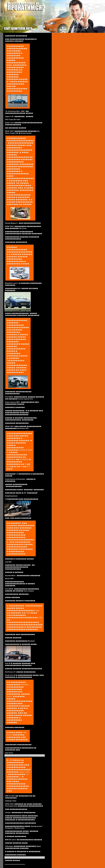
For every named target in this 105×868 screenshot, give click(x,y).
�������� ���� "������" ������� (24, 490)
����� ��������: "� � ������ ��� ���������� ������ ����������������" (24, 413)
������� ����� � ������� (20, 601)
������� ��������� (17, 423)
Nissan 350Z (9, 579)
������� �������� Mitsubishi (20, 641)
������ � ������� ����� (19, 559)
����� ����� (13, 860)
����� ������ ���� (16, 843)
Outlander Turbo (11, 801)
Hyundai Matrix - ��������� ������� (23, 576)
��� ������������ (16, 809)
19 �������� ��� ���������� (22, 499)
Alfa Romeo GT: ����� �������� (20, 672)
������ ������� (15, 727)
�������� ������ (15, 855)
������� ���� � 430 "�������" (22, 493)
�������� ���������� (18, 745)
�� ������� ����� (16, 128)
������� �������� (16, 36)
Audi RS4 (8, 562)
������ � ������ (15, 407)
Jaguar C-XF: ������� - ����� (19, 116)
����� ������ (13, 638)
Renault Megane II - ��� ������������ (23, 223)
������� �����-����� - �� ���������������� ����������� (20, 567)
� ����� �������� (16, 836)
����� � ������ (14, 572)
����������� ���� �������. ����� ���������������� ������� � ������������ (22, 818)
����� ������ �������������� (24, 669)
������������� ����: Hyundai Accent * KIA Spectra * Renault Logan (24, 827)
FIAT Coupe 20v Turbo (13, 119)
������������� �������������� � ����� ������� (20, 584)
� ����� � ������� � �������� (23, 851)
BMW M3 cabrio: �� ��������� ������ (24, 840)
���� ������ (13, 597)
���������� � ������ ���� (21, 644)
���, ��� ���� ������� (18, 518)
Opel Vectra (9, 753)
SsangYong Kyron (11, 496)
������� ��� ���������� (20, 634)
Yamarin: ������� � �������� (20, 813)
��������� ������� (17, 594)
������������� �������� (20, 823)
